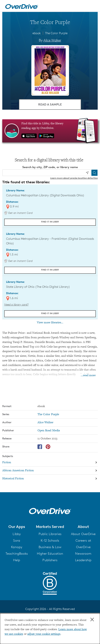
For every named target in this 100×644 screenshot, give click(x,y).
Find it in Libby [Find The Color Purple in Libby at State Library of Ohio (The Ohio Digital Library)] (50, 313)
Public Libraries (50, 534)
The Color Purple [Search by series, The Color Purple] (48, 414)
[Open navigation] (93, 6)
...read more (88, 375)
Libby (17, 534)
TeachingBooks (17, 554)
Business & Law (50, 547)
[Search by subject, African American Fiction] (50, 471)
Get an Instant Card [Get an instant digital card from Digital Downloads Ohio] (18, 213)
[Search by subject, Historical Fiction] (50, 479)
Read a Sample (50, 104)
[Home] (22, 6)
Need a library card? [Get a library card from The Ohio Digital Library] (16, 304)
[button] (17, 527)
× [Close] (92, 620)
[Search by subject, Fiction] (50, 463)
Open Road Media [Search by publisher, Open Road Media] (49, 431)
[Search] (94, 173)
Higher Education (50, 554)
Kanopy (17, 547)
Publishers (50, 560)
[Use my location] (87, 173)
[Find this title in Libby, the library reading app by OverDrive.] (50, 131)
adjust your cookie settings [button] (44, 634)
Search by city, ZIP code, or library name (50, 167)
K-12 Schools (50, 540)
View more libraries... (50, 323)
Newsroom (83, 554)
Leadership (83, 560)
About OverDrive (83, 534)
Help (17, 560)
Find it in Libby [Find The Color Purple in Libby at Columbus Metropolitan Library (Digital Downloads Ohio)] (50, 222)
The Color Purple (56, 33)
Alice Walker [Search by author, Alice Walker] (52, 40)
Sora (17, 540)
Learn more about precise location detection (74, 178)
